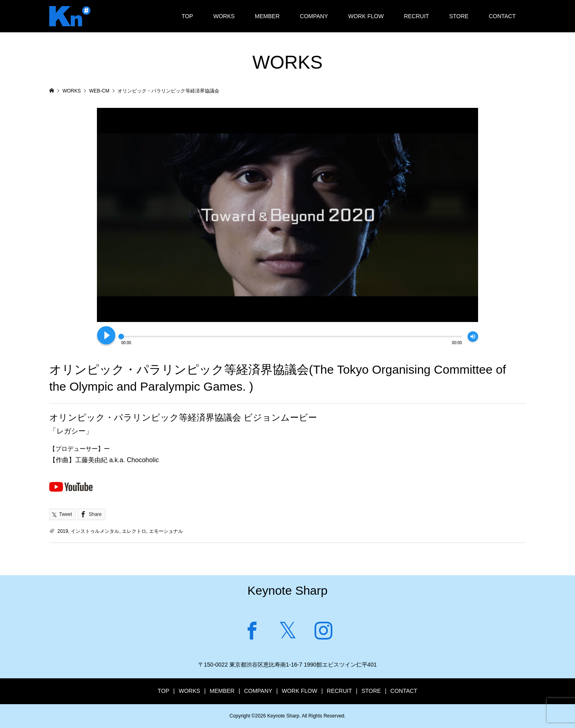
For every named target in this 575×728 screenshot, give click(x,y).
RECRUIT (416, 16)
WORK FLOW (366, 16)
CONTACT (502, 16)
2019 (63, 531)
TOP (188, 16)
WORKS (224, 16)
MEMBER (267, 16)
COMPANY (314, 16)
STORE (459, 16)
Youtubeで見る (71, 486)
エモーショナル (166, 531)
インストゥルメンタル (95, 531)
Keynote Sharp (287, 590)
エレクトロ (134, 531)
